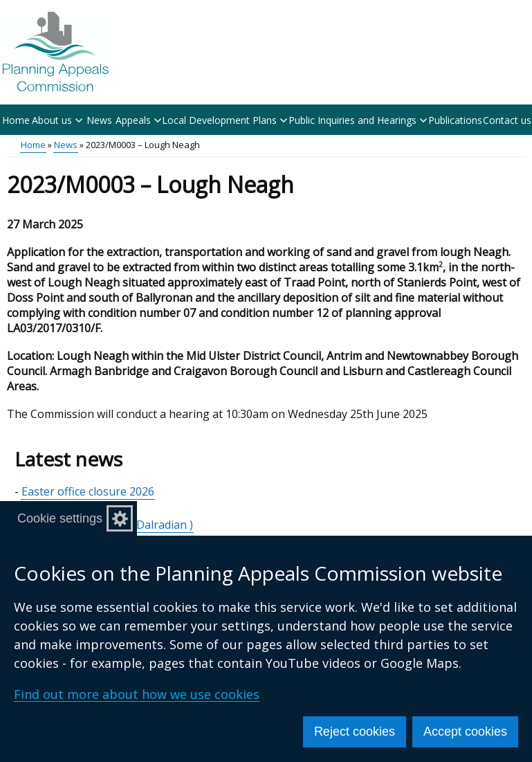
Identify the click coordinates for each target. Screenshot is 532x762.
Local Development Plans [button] (224, 120)
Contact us (507, 120)
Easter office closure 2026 (88, 491)
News (99, 120)
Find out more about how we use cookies (137, 694)
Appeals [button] (138, 120)
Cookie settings (60, 518)
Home (16, 120)
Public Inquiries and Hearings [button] (358, 120)
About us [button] (57, 120)
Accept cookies (465, 732)
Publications (455, 120)
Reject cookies (355, 732)
